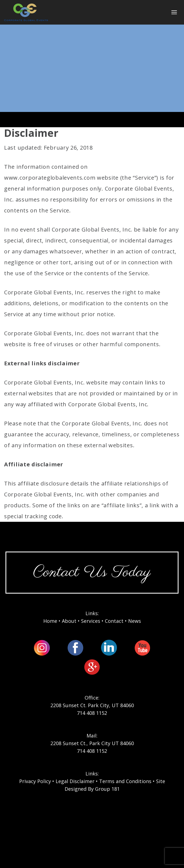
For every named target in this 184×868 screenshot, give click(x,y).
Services (91, 621)
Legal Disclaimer (75, 781)
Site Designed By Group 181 (115, 785)
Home (50, 621)
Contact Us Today (92, 572)
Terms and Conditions (125, 781)
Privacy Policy (35, 781)
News (135, 621)
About (69, 621)
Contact (114, 621)
